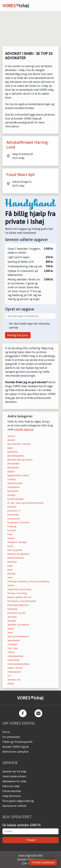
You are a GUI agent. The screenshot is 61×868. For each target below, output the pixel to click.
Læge (10, 566)
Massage (12, 574)
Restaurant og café (17, 613)
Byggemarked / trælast (18, 475)
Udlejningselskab (15, 656)
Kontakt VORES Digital (16, 747)
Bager (10, 448)
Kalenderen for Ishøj (14, 781)
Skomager (12, 617)
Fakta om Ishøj (11, 786)
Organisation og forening (19, 589)
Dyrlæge (12, 495)
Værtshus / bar (14, 680)
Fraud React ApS (20, 175)
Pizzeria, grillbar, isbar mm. (20, 597)
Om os (6, 732)
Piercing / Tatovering (17, 593)
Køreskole (12, 562)
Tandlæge (12, 644)
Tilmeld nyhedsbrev (43, 862)
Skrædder (12, 621)
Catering (12, 479)
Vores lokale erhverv (14, 776)
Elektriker (12, 507)
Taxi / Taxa (13, 648)
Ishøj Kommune (12, 796)
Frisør (10, 534)
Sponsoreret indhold (14, 806)
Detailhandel (14, 487)
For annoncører (11, 737)
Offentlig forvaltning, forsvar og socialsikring (28, 581)
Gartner (11, 538)
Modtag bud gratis (18, 335)
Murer (10, 578)
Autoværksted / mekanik (19, 444)
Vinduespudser (14, 672)
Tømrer (11, 652)
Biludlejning (13, 468)
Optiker (11, 585)
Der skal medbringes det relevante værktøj (29, 326)
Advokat (11, 436)
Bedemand (13, 452)
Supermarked (14, 640)
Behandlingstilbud (16, 456)
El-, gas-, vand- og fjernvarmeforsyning (25, 503)
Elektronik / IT (14, 511)
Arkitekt (11, 440)
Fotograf (12, 530)
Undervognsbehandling (18, 664)
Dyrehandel (13, 491)
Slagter (11, 629)
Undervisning (14, 660)
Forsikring (12, 526)
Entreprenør (13, 515)
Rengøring (12, 609)
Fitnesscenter (14, 519)
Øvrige (11, 684)
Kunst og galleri (15, 550)
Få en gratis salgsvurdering (18, 801)
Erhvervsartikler (12, 791)
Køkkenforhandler (16, 558)
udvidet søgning (24, 429)
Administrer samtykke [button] (15, 752)
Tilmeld (30, 840)
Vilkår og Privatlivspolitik (17, 742)
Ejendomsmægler (16, 499)
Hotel (10, 546)
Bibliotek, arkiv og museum (20, 460)
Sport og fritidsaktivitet (18, 636)
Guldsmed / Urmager (17, 542)
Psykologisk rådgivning (18, 605)
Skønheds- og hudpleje (18, 625)
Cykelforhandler (15, 483)
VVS (9, 676)
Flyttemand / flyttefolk (18, 523)
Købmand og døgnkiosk (18, 554)
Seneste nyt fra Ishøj (14, 771)
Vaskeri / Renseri (15, 668)
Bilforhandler (14, 464)
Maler (10, 570)
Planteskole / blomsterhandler (22, 601)
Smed (10, 633)
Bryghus (11, 471)
